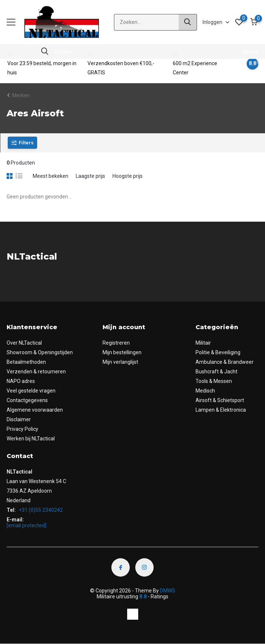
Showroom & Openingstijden (40, 352)
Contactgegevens (27, 400)
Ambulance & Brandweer (225, 362)
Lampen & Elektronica (221, 410)
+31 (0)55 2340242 (40, 510)
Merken (21, 95)
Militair (203, 343)
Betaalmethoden (26, 362)
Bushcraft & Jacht (216, 372)
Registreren (116, 343)
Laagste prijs (90, 176)
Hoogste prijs (128, 176)
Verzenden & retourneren (36, 372)
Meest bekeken (51, 176)
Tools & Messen (214, 381)
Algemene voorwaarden (35, 410)
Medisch (205, 391)
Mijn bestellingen (122, 352)
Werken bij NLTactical (31, 439)
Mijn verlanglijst (120, 362)
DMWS (168, 591)
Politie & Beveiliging (218, 352)
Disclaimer (19, 419)
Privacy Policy (22, 429)
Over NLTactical (24, 343)
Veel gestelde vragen (31, 391)
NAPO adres (21, 381)
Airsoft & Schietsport (220, 400)
